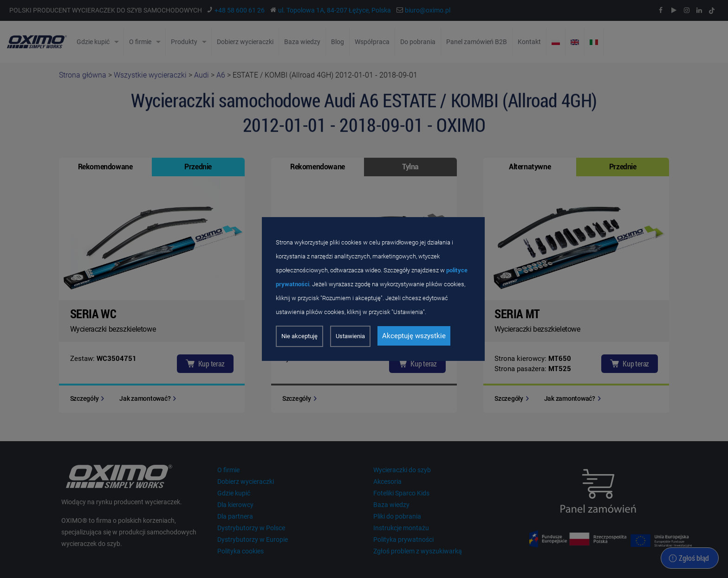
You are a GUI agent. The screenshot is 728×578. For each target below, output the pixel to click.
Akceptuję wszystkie (414, 336)
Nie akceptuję (299, 336)
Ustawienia (350, 336)
